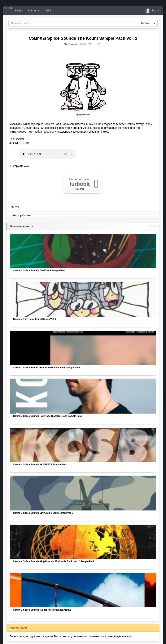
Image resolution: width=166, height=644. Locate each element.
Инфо (33, 10)
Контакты (48, 10)
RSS (62, 10)
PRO (15, 10)
